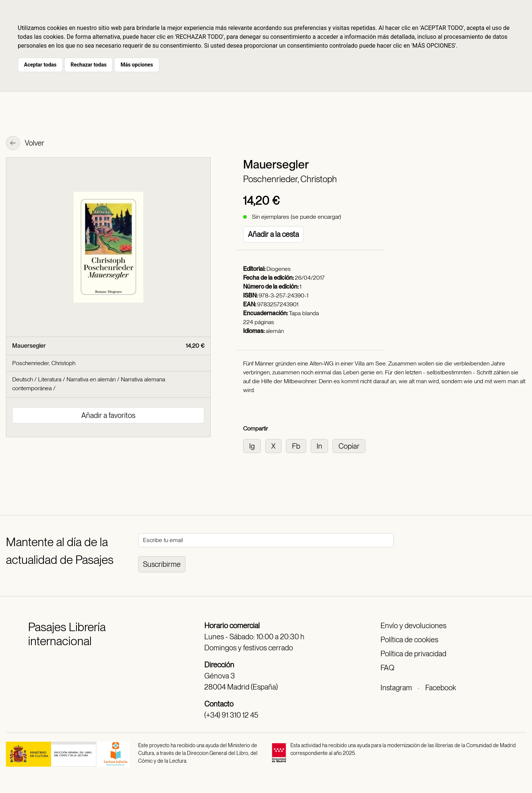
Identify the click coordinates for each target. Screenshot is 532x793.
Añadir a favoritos (108, 415)
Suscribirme (162, 564)
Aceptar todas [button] (40, 65)
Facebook (441, 688)
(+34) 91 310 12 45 (231, 715)
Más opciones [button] (137, 65)
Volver (25, 144)
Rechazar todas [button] (88, 65)
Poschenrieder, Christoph (290, 179)
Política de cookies (409, 640)
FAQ (387, 668)
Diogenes (279, 269)
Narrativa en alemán (91, 379)
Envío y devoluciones (413, 626)
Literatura (50, 379)
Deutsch (23, 379)
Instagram (396, 688)
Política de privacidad (413, 654)
